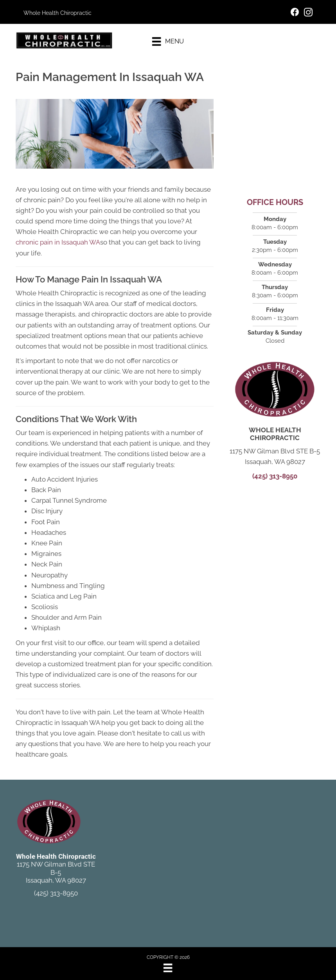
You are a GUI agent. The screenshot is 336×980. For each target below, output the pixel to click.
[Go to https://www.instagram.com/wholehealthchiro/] (308, 13)
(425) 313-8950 (275, 476)
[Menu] (168, 41)
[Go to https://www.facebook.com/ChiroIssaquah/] (295, 13)
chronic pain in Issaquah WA (58, 242)
